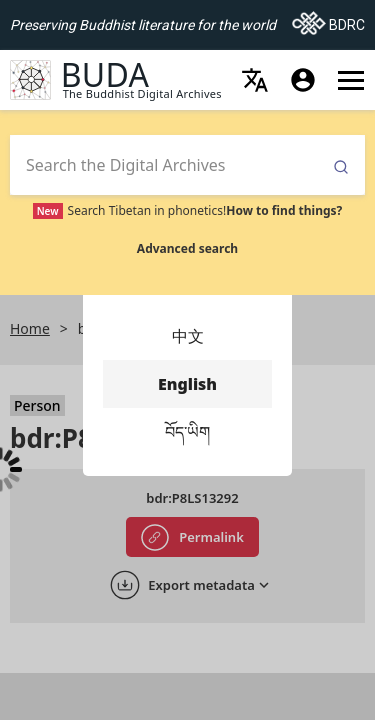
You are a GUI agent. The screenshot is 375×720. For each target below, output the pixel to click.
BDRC (328, 19)
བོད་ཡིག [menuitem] (187, 432)
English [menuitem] (187, 384)
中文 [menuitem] (187, 336)
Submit (341, 167)
